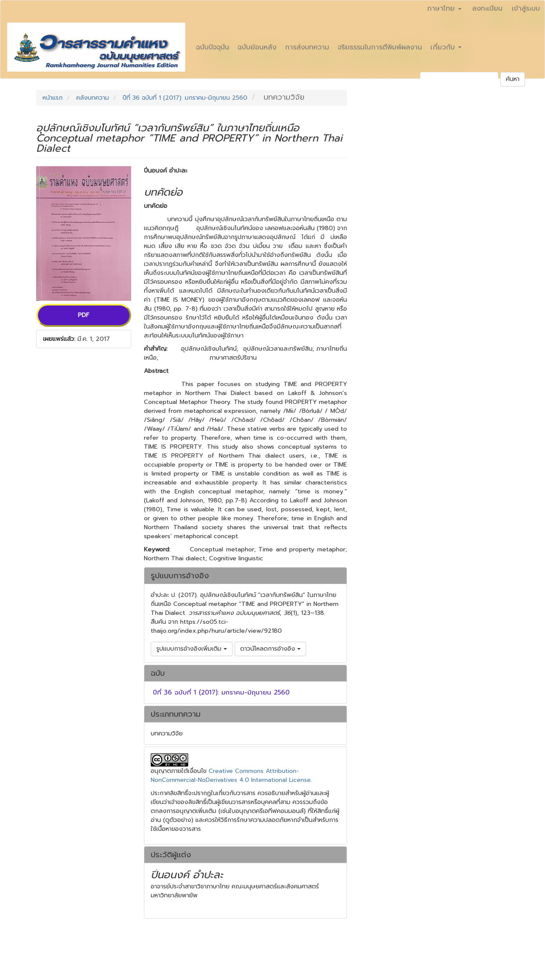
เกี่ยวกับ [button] (446, 47)
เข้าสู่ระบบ (526, 9)
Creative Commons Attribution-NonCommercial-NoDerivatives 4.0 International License (231, 775)
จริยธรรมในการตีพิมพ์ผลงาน (380, 47)
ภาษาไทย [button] (444, 9)
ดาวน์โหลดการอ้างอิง (270, 649)
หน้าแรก (53, 98)
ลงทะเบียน (487, 9)
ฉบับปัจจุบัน (212, 47)
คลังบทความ (93, 98)
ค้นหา (513, 79)
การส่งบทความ (307, 47)
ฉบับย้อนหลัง (257, 47)
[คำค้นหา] (459, 79)
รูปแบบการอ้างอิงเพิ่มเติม (192, 649)
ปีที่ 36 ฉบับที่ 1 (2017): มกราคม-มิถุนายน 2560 (185, 98)
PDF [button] (84, 315)
